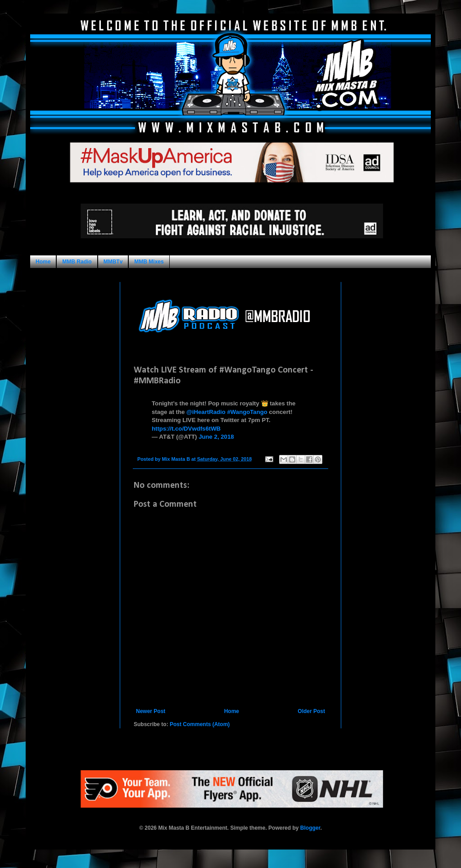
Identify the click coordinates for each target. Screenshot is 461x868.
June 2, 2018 (216, 437)
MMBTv (113, 262)
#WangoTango (247, 412)
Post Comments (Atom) (200, 724)
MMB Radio (77, 262)
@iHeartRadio (206, 412)
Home (43, 262)
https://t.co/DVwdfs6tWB (186, 429)
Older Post (311, 711)
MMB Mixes (149, 262)
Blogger (310, 828)
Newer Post (151, 711)
